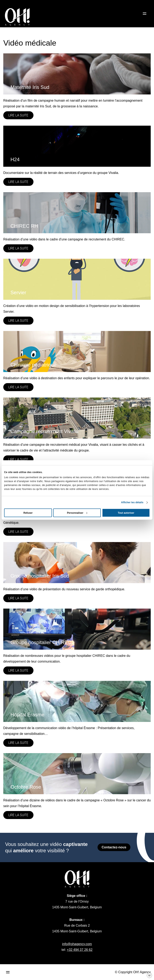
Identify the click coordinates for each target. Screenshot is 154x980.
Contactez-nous (114, 847)
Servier (18, 292)
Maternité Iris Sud (30, 87)
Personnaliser (77, 513)
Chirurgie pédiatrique (34, 365)
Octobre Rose (26, 787)
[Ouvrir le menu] (145, 14)
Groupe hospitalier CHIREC (41, 642)
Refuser (28, 513)
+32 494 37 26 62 (80, 950)
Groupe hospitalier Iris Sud (40, 576)
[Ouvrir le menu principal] (8, 972)
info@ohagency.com (77, 944)
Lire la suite (18, 115)
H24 (15, 159)
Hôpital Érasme (27, 715)
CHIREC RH (24, 226)
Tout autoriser (126, 513)
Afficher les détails (132, 502)
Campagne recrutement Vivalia (45, 431)
